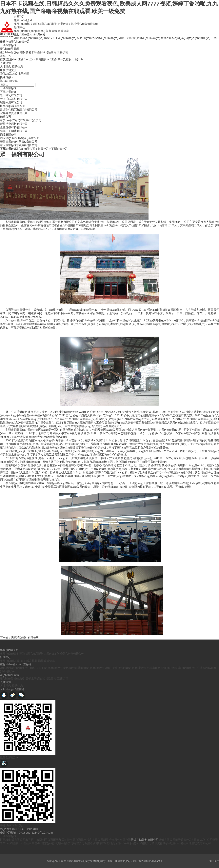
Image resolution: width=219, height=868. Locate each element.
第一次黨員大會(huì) (70, 59)
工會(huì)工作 (27, 59)
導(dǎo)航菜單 (9, 81)
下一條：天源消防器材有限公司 (19, 638)
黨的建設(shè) (9, 59)
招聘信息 (17, 67)
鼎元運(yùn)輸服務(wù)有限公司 (20, 138)
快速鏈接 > (7, 77)
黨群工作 (6, 56)
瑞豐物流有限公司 (11, 102)
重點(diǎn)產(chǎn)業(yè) (30, 34)
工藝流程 (63, 52)
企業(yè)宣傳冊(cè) (86, 24)
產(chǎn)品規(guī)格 (12, 52)
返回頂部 (214, 861)
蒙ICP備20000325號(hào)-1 (147, 861)
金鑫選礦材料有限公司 (14, 127)
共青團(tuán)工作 (46, 59)
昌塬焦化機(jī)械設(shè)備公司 (19, 109)
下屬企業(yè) (8, 45)
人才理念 (6, 67)
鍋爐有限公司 (8, 134)
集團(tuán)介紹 (23, 20)
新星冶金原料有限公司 (14, 124)
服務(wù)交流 (8, 70)
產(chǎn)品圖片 (47, 52)
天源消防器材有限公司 (14, 99)
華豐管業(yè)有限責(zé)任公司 (19, 142)
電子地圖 (24, 74)
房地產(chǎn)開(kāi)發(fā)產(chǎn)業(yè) (186, 38)
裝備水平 (31, 52)
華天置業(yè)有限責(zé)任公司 (19, 145)
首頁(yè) (19, 17)
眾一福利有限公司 (11, 95)
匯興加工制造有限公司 (14, 131)
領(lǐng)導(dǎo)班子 (45, 24)
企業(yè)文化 (66, 24)
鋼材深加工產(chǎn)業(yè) (60, 38)
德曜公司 (6, 117)
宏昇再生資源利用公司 (14, 113)
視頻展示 (51, 31)
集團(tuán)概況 (23, 24)
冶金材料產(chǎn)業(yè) (29, 38)
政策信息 (63, 31)
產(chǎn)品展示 (10, 49)
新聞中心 (20, 27)
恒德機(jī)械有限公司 (13, 106)
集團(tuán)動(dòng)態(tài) (30, 31)
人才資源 (6, 63)
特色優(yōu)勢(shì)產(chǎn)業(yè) (98, 38)
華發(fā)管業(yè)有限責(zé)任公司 (21, 120)
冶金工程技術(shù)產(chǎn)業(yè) (140, 38)
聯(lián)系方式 (9, 74)
